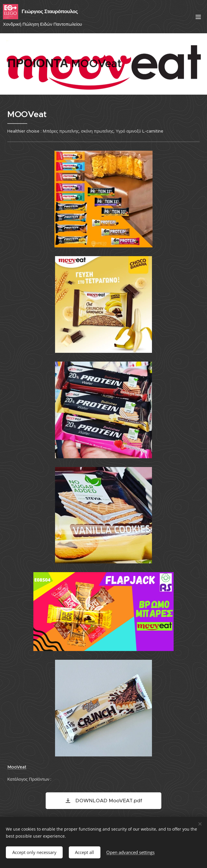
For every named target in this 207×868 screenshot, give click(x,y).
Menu (198, 17)
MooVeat (17, 767)
